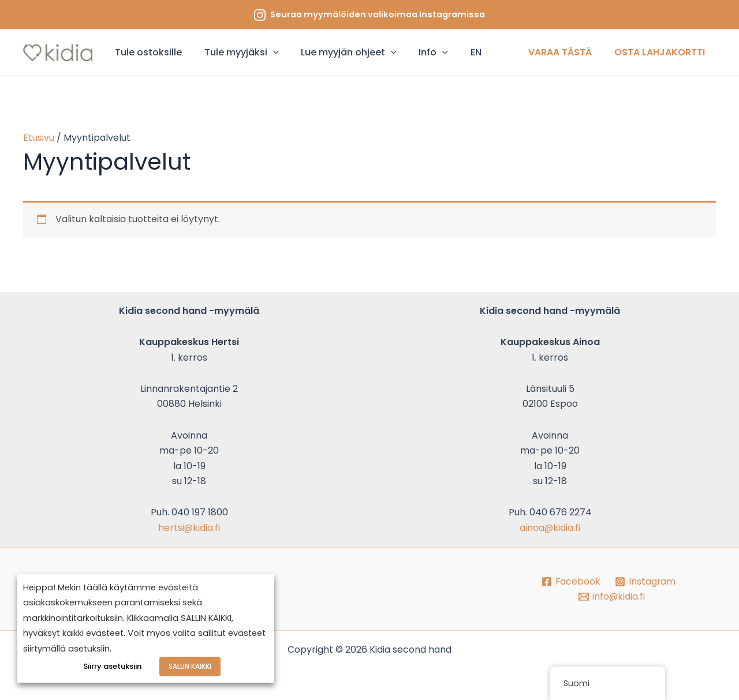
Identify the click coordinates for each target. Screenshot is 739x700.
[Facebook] (570, 582)
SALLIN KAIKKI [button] (190, 667)
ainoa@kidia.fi (550, 528)
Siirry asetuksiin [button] (113, 667)
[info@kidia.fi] (612, 597)
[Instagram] (645, 582)
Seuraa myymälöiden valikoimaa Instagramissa (378, 14)
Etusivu (39, 138)
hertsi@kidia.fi (189, 528)
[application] (267, 53)
